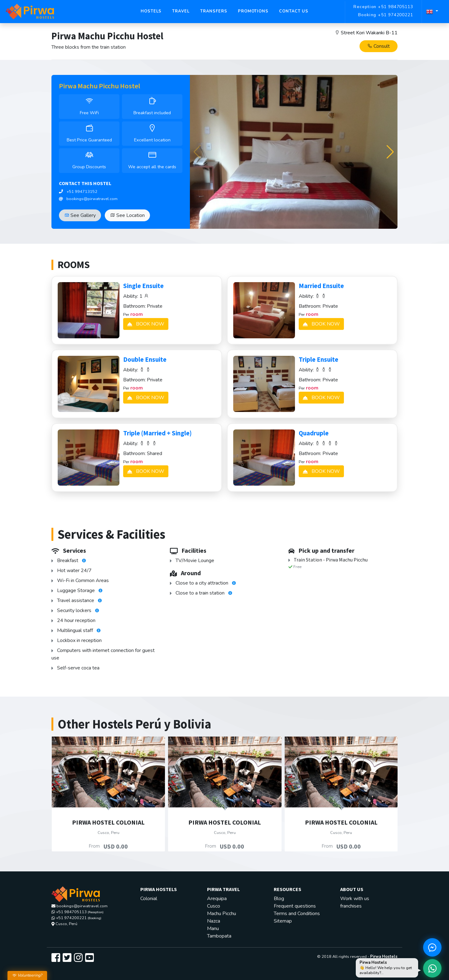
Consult (379, 46)
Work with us (355, 899)
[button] (390, 152)
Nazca (214, 921)
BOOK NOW (146, 324)
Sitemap (283, 921)
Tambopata (219, 936)
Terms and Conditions (297, 914)
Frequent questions (295, 906)
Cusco (214, 906)
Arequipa (217, 899)
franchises (351, 906)
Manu (213, 929)
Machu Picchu (222, 914)
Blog (279, 899)
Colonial (149, 899)
